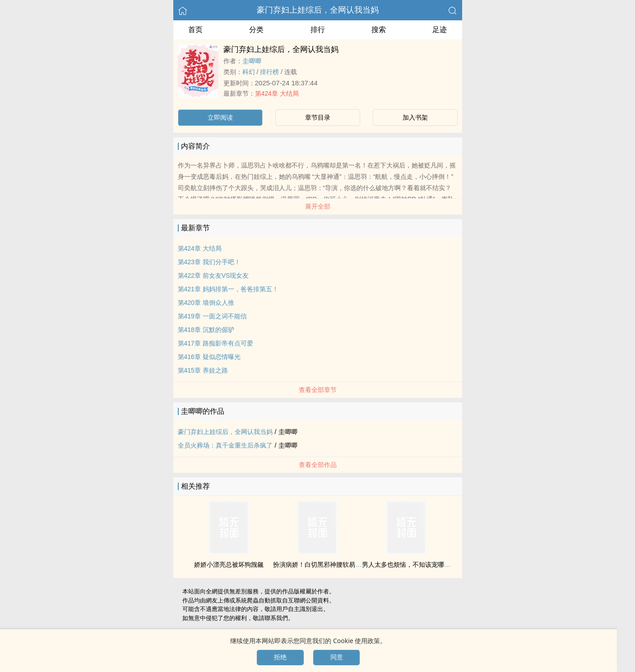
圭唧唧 (252, 61)
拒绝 (280, 657)
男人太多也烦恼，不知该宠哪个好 (409, 565)
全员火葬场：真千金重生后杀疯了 (225, 445)
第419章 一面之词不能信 (212, 316)
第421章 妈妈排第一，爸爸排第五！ (228, 289)
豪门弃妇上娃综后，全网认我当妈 (318, 10)
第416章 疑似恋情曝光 (209, 357)
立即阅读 (220, 117)
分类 (256, 30)
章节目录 (318, 117)
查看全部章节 (318, 390)
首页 (195, 30)
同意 (337, 657)
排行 (318, 30)
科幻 (249, 72)
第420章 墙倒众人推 (206, 303)
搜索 (379, 30)
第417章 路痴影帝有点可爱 (216, 343)
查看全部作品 (318, 465)
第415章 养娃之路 (203, 370)
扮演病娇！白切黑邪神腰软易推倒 (320, 565)
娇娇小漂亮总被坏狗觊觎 (229, 565)
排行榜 (269, 72)
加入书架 (415, 117)
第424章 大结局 (277, 93)
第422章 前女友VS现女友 (213, 275)
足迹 (440, 30)
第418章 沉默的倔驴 (206, 330)
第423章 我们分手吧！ (209, 262)
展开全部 (318, 206)
